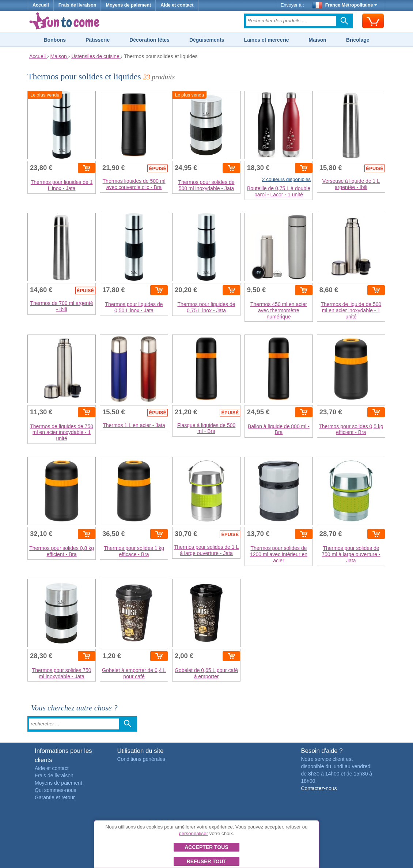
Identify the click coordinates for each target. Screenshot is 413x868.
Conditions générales (141, 759)
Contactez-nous (319, 788)
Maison (318, 40)
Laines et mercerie (267, 40)
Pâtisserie (98, 40)
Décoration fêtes (149, 40)
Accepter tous (206, 847)
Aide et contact (177, 5)
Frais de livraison (77, 5)
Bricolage (358, 40)
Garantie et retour (55, 797)
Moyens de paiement (128, 5)
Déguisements (207, 40)
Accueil (41, 5)
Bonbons (55, 40)
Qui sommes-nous (56, 790)
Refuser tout (207, 861)
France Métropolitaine (345, 5)
